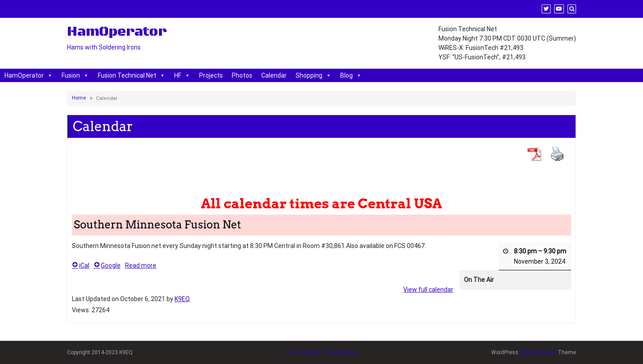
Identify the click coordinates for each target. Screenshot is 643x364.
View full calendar (428, 290)
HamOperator (29, 75)
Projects (211, 75)
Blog (351, 75)
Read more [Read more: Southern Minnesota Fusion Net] (141, 265)
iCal (81, 265)
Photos (242, 75)
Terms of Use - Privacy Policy (322, 352)
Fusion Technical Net (132, 75)
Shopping (313, 75)
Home (79, 98)
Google (107, 265)
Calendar (274, 75)
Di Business (538, 352)
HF (182, 75)
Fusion (75, 75)
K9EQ (182, 299)
